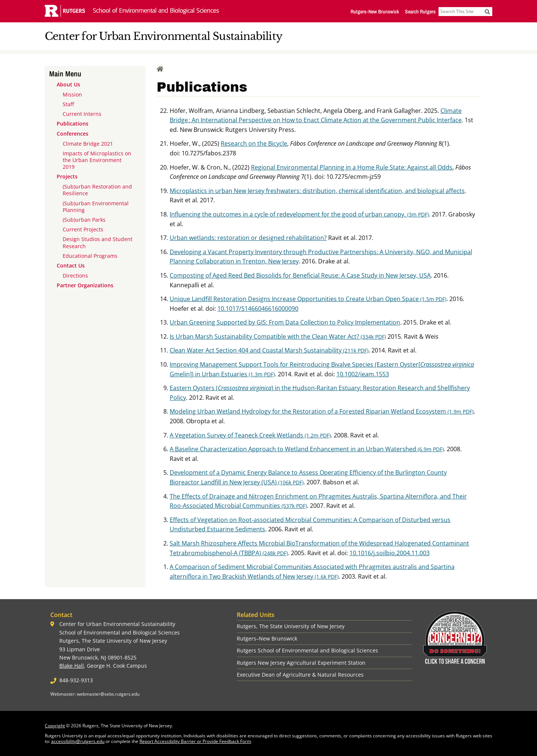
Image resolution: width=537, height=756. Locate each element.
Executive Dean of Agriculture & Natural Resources (300, 675)
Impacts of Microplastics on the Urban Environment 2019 (97, 160)
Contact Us (71, 265)
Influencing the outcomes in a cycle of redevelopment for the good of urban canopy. (299, 214)
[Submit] (487, 12)
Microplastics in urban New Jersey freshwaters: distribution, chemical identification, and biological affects (317, 191)
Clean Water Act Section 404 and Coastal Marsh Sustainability (269, 350)
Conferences (73, 134)
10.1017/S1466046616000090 (258, 309)
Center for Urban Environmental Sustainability (164, 36)
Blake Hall (72, 666)
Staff (68, 104)
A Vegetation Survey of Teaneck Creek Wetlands (250, 435)
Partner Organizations (85, 285)
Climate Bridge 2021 (88, 144)
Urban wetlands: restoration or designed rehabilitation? (248, 238)
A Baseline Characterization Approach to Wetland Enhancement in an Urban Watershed (307, 449)
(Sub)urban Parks (84, 220)
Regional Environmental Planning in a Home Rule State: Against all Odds (352, 167)
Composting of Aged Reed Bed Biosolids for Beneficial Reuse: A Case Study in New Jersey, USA (300, 275)
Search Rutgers (420, 12)
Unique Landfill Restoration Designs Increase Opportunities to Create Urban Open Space (308, 299)
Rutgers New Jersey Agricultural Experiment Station (301, 663)
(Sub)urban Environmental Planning (96, 207)
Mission (72, 94)
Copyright (55, 726)
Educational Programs (90, 256)
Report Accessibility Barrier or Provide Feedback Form (195, 741)
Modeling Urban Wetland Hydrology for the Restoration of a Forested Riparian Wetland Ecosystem (322, 411)
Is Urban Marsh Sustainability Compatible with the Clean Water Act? (278, 336)
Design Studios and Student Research (98, 242)
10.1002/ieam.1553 (363, 374)
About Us (68, 84)
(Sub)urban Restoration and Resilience (97, 190)
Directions (75, 276)
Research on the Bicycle (254, 143)
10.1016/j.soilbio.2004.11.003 (390, 553)
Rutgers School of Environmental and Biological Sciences (307, 650)
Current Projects (83, 229)
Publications (73, 124)
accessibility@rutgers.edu (78, 741)
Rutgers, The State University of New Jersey (291, 626)
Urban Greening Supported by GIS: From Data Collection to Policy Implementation (285, 322)
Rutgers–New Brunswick (375, 12)
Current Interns (82, 114)
